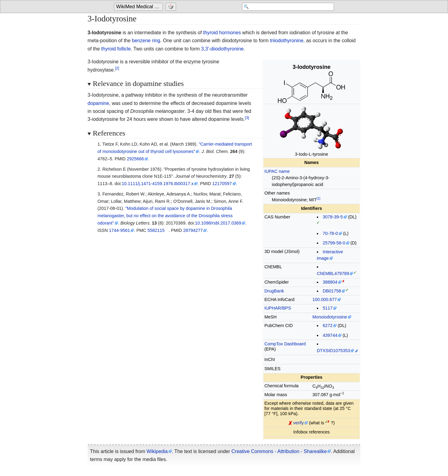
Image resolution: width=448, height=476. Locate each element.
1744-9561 (120, 230)
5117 (328, 308)
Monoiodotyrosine (330, 317)
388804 (330, 282)
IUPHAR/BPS (278, 308)
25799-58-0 (334, 243)
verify (299, 423)
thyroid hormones (222, 33)
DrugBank (274, 291)
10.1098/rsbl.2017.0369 (218, 223)
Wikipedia (157, 451)
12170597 (222, 184)
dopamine (98, 103)
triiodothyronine (286, 41)
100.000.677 (325, 299)
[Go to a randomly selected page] (172, 7)
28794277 (193, 230)
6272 (328, 325)
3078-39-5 (333, 217)
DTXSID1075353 (334, 351)
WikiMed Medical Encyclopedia (140, 7)
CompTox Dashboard (285, 344)
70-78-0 (330, 233)
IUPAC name (277, 171)
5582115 (156, 230)
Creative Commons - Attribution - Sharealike (279, 451)
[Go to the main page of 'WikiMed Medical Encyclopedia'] (139, 7)
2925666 (135, 159)
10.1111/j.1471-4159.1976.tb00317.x (158, 184)
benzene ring (146, 41)
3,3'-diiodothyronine (222, 49)
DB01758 (332, 291)
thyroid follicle (116, 49)
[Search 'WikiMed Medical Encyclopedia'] (285, 7)
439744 (330, 335)
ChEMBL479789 (333, 273)
